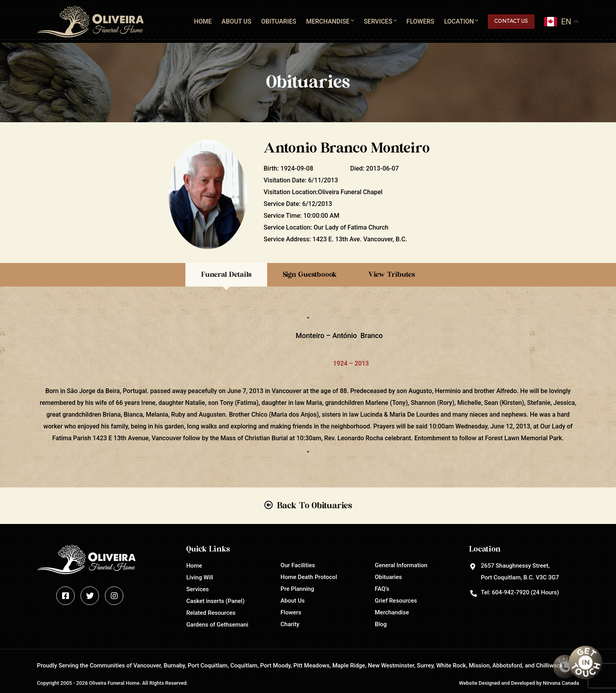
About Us (236, 21)
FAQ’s (382, 589)
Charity (290, 624)
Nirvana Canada (561, 683)
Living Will (200, 577)
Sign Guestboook (310, 275)
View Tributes (391, 275)
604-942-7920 (511, 592)
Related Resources (211, 613)
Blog (381, 624)
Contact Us (511, 21)
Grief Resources (396, 601)
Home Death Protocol (309, 577)
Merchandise (328, 21)
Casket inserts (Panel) (215, 601)
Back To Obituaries (314, 506)
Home (203, 21)
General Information (401, 565)
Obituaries (279, 21)
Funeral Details (226, 275)
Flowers (421, 21)
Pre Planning (297, 589)
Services (378, 21)
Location (459, 21)
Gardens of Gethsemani (217, 625)
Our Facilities (298, 565)
